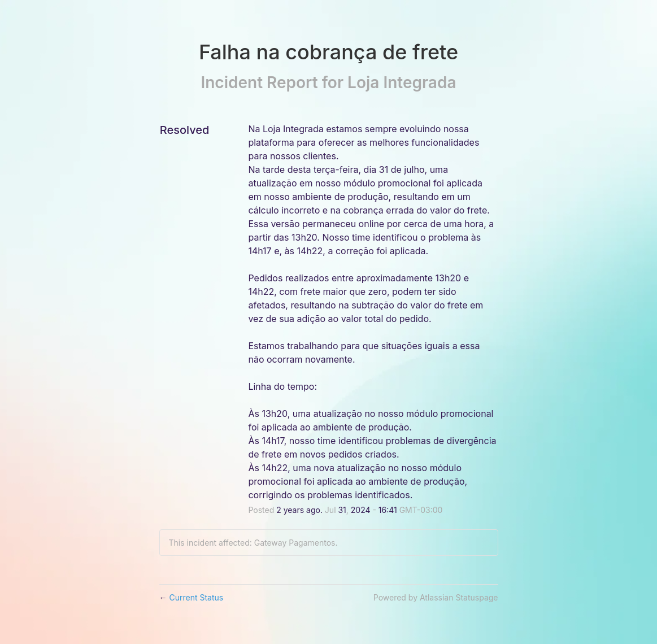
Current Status (192, 597)
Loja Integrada (402, 82)
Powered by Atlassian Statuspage (436, 597)
